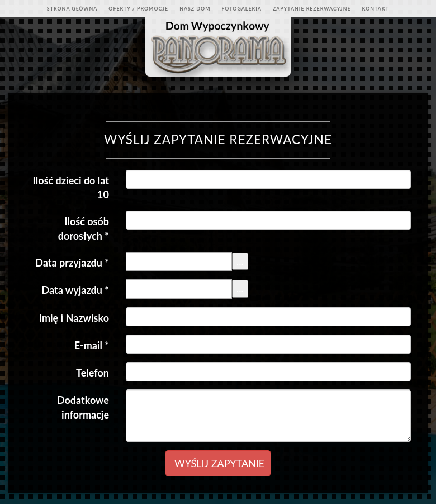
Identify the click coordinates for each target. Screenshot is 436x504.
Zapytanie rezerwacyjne (312, 9)
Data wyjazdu (76, 290)
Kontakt (375, 9)
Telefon (93, 373)
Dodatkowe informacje (83, 407)
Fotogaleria (241, 9)
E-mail (92, 345)
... (240, 261)
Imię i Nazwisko (74, 318)
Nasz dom (195, 9)
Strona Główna (72, 9)
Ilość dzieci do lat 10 (71, 188)
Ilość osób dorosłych (84, 229)
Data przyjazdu (72, 263)
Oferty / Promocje (138, 9)
